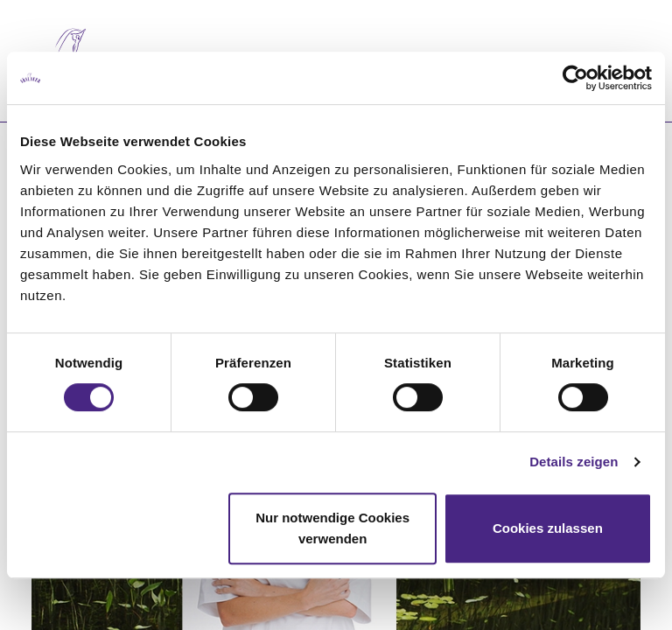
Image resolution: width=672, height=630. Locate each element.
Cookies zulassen (548, 528)
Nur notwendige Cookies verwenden (332, 528)
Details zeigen (574, 462)
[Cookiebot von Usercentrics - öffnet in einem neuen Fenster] (575, 78)
